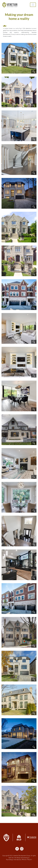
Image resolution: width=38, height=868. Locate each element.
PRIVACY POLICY (27, 860)
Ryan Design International (13, 860)
